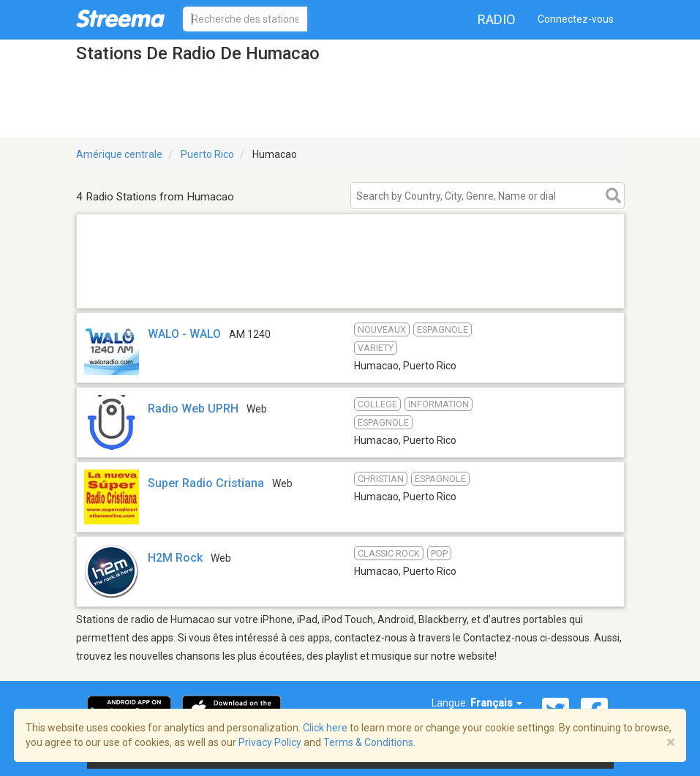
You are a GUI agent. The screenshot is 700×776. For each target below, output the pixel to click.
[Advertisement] (350, 289)
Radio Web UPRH (193, 408)
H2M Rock (175, 558)
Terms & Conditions (368, 742)
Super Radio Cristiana (206, 483)
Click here (325, 728)
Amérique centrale (119, 154)
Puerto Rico (207, 154)
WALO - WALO (184, 334)
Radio (497, 19)
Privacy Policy (270, 742)
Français (496, 703)
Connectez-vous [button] (576, 19)
